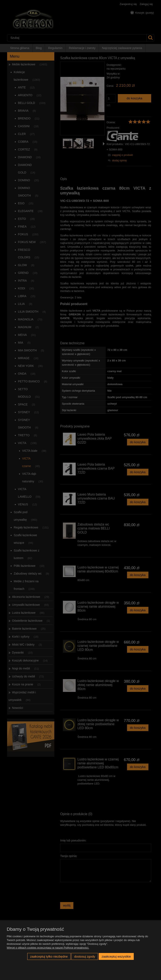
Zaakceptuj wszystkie (116, 956)
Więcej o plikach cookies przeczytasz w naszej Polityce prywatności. (48, 948)
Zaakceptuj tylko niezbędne (49, 956)
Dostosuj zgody (85, 956)
